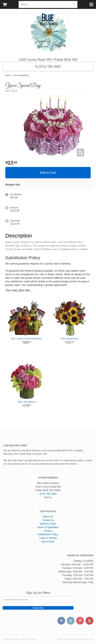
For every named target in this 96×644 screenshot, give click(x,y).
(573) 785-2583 (48, 67)
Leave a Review (48, 538)
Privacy (48, 531)
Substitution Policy (48, 534)
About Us (48, 517)
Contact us (48, 520)
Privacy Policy (32, 639)
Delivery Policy (48, 524)
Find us (48, 497)
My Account (48, 541)
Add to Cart (48, 173)
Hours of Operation (48, 527)
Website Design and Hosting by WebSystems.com (75, 639)
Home (8, 75)
